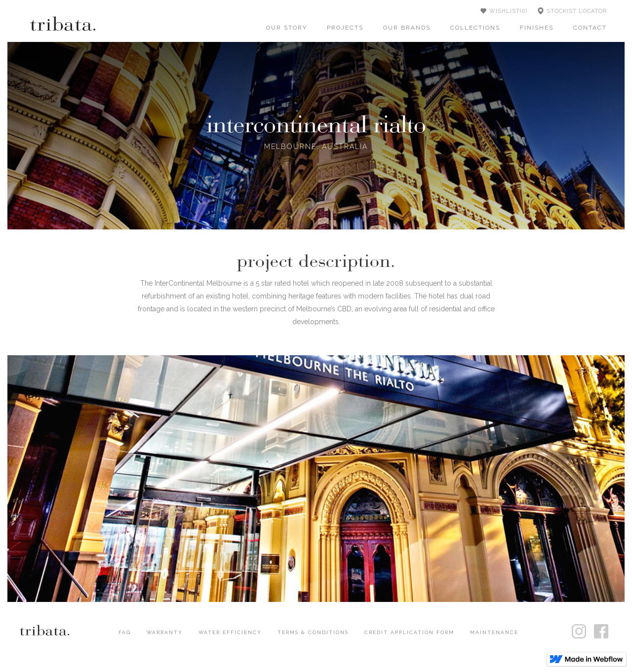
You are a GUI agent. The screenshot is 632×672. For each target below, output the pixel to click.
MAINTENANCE (494, 632)
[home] (63, 23)
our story (287, 28)
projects (345, 28)
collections (475, 28)
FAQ (125, 632)
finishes (537, 28)
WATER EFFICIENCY (230, 632)
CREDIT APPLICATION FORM (409, 632)
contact (590, 28)
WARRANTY (165, 632)
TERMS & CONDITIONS (313, 632)
